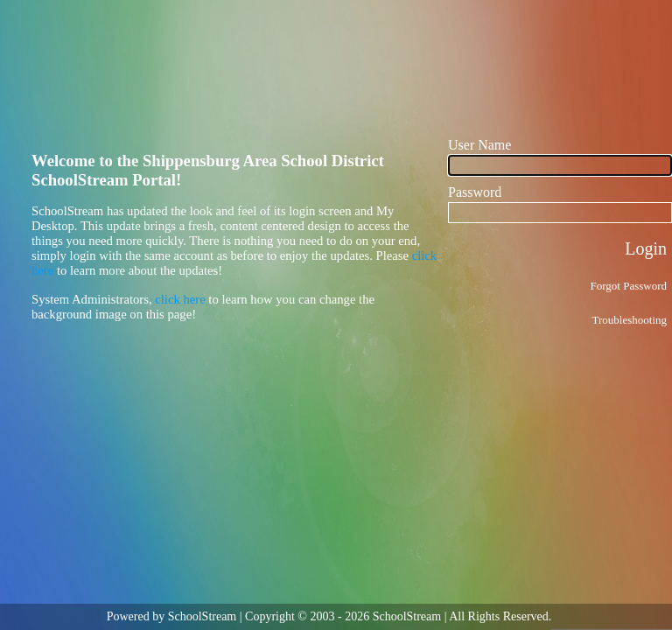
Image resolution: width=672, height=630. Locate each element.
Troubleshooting (630, 320)
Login (646, 248)
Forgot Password (628, 286)
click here (180, 299)
